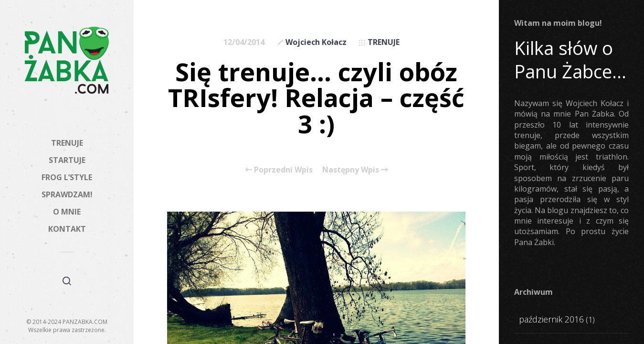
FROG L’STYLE (67, 177)
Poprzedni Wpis (279, 170)
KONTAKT (67, 229)
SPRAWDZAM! (67, 194)
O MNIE (67, 212)
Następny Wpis (355, 170)
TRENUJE (67, 143)
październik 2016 (551, 319)
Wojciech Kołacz (316, 42)
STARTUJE (67, 160)
